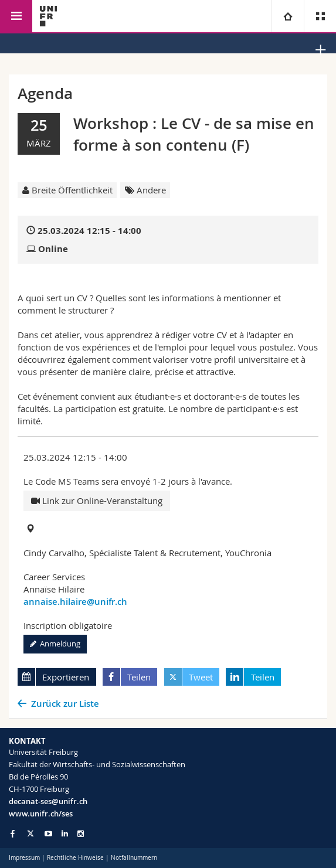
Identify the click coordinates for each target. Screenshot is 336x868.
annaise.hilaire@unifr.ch (75, 602)
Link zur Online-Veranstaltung (97, 501)
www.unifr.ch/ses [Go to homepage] (41, 813)
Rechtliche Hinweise (75, 858)
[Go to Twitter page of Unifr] (30, 833)
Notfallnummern (134, 858)
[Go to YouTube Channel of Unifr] (48, 834)
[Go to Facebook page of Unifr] (13, 833)
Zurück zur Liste (65, 704)
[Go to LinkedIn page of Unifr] (65, 834)
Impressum (24, 858)
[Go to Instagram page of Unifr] (81, 834)
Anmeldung (55, 644)
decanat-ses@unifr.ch (48, 801)
